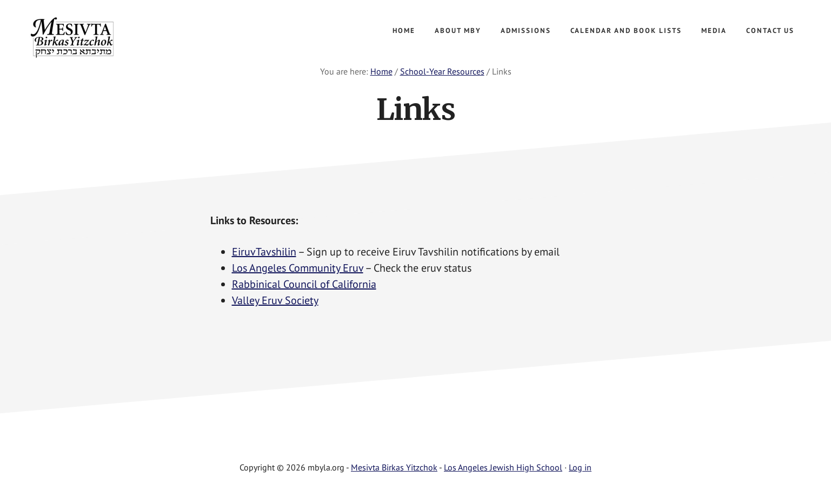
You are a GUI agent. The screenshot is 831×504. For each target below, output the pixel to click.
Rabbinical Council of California (304, 284)
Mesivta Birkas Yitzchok (108, 38)
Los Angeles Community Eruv (298, 268)
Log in (580, 467)
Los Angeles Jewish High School (503, 467)
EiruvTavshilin (264, 252)
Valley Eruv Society (275, 300)
